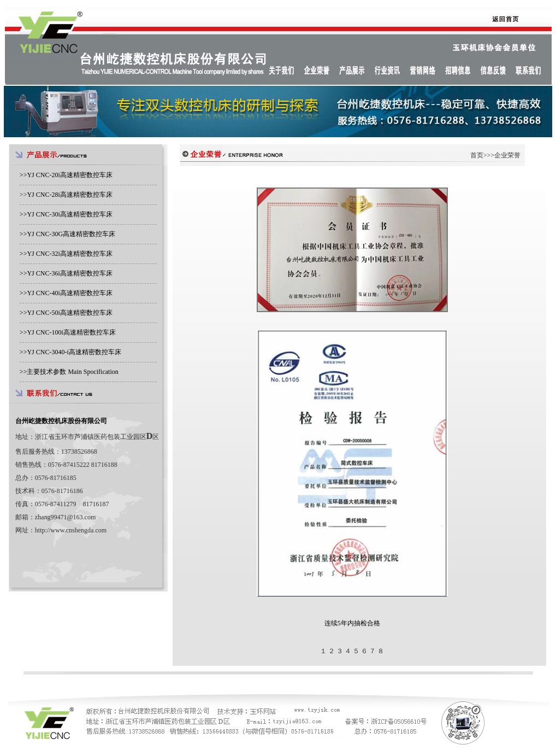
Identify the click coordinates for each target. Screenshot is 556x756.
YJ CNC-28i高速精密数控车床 (69, 195)
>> (66, 175)
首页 (477, 155)
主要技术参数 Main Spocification (72, 372)
